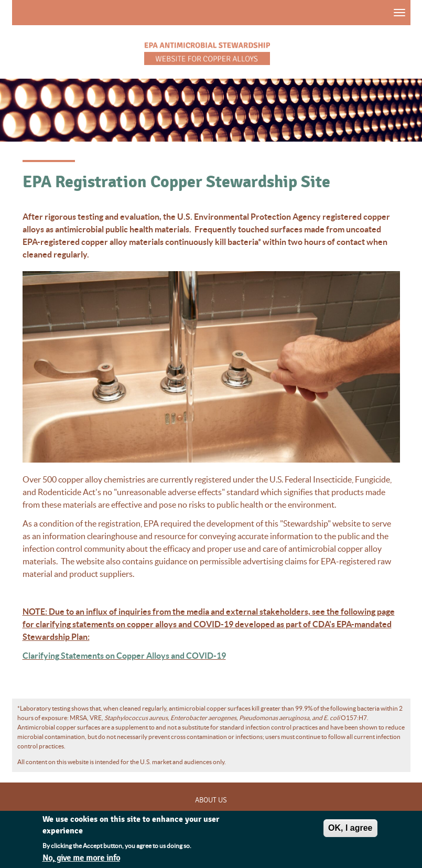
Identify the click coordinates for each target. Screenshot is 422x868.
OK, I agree (350, 830)
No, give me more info (81, 860)
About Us (211, 800)
